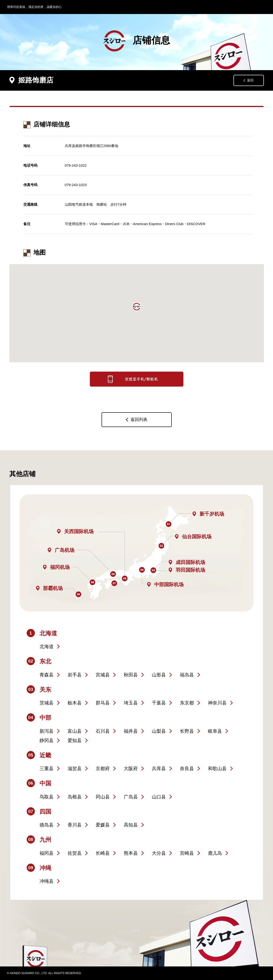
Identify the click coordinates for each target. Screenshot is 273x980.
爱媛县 (103, 825)
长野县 (187, 731)
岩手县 (75, 675)
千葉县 (159, 703)
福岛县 (187, 675)
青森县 (47, 675)
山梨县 (159, 731)
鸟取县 (47, 797)
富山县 (75, 731)
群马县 (103, 703)
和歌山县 (217, 768)
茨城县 (47, 703)
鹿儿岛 (215, 853)
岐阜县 (215, 731)
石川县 (103, 731)
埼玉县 (131, 703)
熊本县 (131, 853)
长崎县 (103, 853)
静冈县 (47, 740)
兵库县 (159, 768)
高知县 (131, 825)
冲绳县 (47, 881)
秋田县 (131, 675)
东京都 (187, 703)
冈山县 (103, 797)
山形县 (159, 675)
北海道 (47, 646)
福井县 (131, 731)
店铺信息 (137, 41)
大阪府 (131, 768)
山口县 (159, 797)
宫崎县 (187, 853)
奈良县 (187, 768)
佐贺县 (75, 853)
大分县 (159, 853)
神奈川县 (217, 703)
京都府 (103, 768)
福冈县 (47, 853)
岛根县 (75, 797)
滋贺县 (75, 768)
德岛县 (47, 825)
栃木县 (75, 703)
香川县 (75, 825)
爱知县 (75, 740)
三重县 (47, 768)
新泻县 (47, 731)
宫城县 (103, 675)
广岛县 (131, 797)
